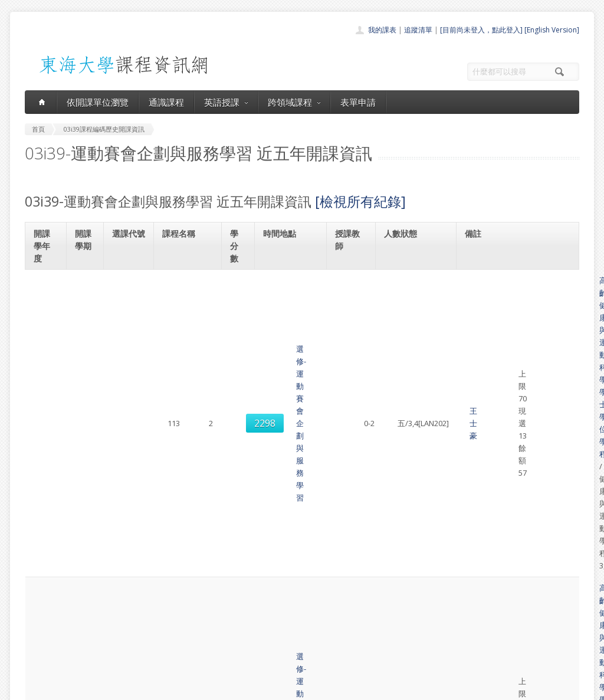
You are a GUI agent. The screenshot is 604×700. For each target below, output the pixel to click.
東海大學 (35, 688)
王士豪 (352, 293)
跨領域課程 (294, 102)
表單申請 (358, 102)
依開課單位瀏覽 (98, 102)
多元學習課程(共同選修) (514, 422)
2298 (129, 293)
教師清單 (271, 655)
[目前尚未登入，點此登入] (481, 30)
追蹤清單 (418, 30)
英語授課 (226, 102)
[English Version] (552, 30)
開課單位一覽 (278, 590)
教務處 (223, 688)
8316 (129, 388)
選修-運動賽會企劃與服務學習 (188, 293)
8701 (129, 447)
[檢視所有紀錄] (360, 201)
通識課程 (166, 102)
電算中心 (185, 688)
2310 (129, 341)
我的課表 (382, 30)
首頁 (264, 577)
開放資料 (271, 642)
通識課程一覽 (278, 603)
